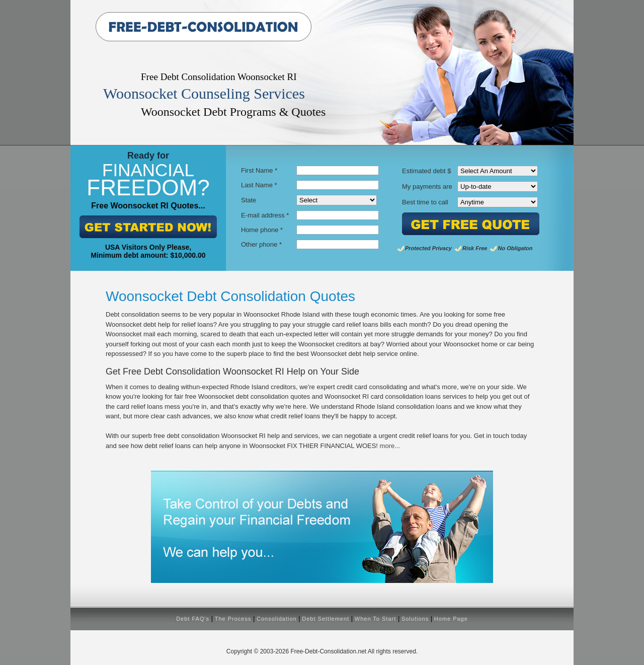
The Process (233, 619)
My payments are (427, 187)
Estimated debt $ (427, 171)
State (249, 200)
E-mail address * (265, 215)
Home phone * (262, 230)
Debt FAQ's (193, 619)
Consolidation (277, 619)
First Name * (259, 170)
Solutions (415, 619)
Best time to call (425, 202)
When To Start (376, 619)
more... (390, 446)
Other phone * (261, 244)
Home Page (451, 619)
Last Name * (259, 185)
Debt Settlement (326, 619)
